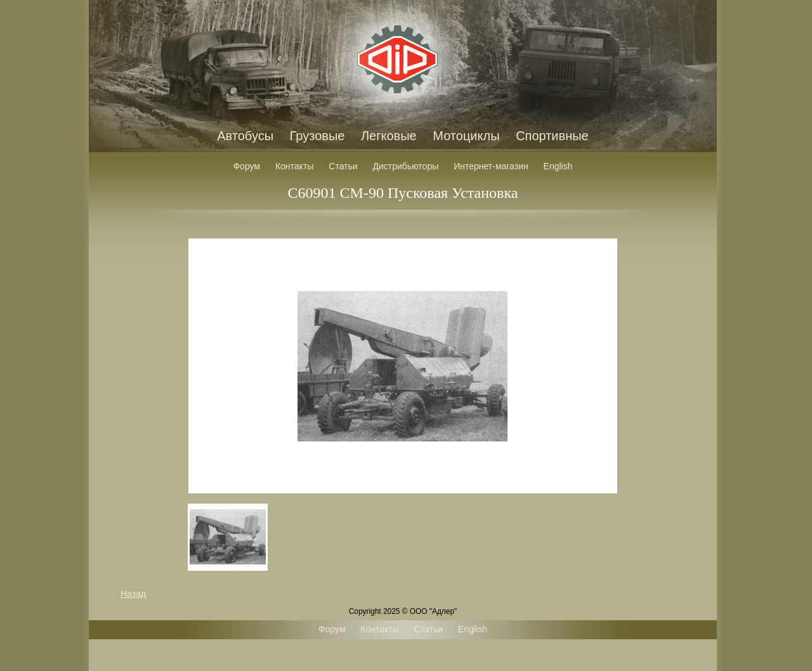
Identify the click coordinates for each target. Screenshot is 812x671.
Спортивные (552, 136)
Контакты (294, 166)
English (558, 166)
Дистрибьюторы (406, 166)
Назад (133, 594)
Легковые (389, 136)
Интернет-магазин (491, 166)
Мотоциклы (466, 136)
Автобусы (245, 136)
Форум (246, 166)
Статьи (343, 166)
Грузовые (318, 136)
